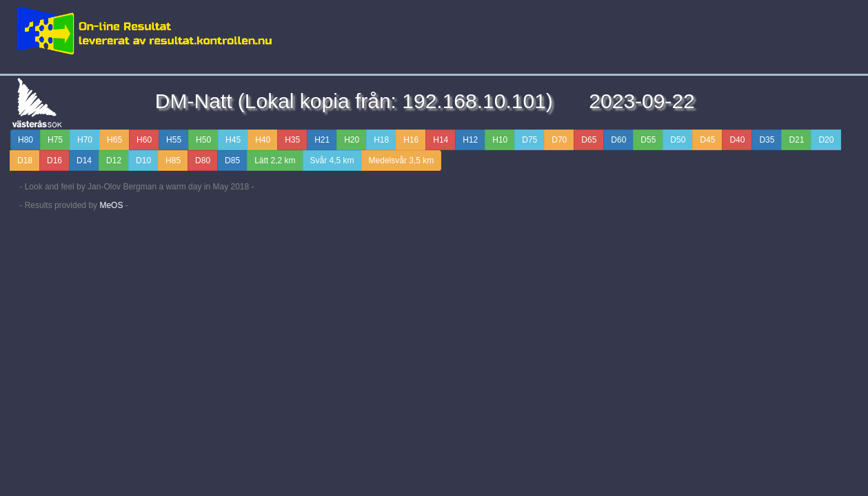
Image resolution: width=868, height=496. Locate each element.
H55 (174, 140)
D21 (796, 140)
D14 (84, 161)
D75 (529, 140)
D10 (143, 161)
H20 (352, 140)
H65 (114, 140)
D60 (618, 140)
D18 (25, 161)
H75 (55, 140)
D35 (767, 140)
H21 (322, 140)
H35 (292, 140)
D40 (737, 140)
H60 (144, 140)
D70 (559, 140)
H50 (203, 140)
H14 (441, 140)
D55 (648, 140)
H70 (85, 140)
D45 (707, 140)
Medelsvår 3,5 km (402, 161)
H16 (411, 140)
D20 (826, 140)
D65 (589, 140)
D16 (54, 161)
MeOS (111, 205)
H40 (263, 140)
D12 (114, 161)
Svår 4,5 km (332, 161)
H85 (173, 161)
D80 (203, 161)
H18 (381, 140)
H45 (233, 140)
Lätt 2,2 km (275, 161)
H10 (500, 140)
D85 (232, 161)
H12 (470, 140)
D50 (678, 140)
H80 (26, 140)
